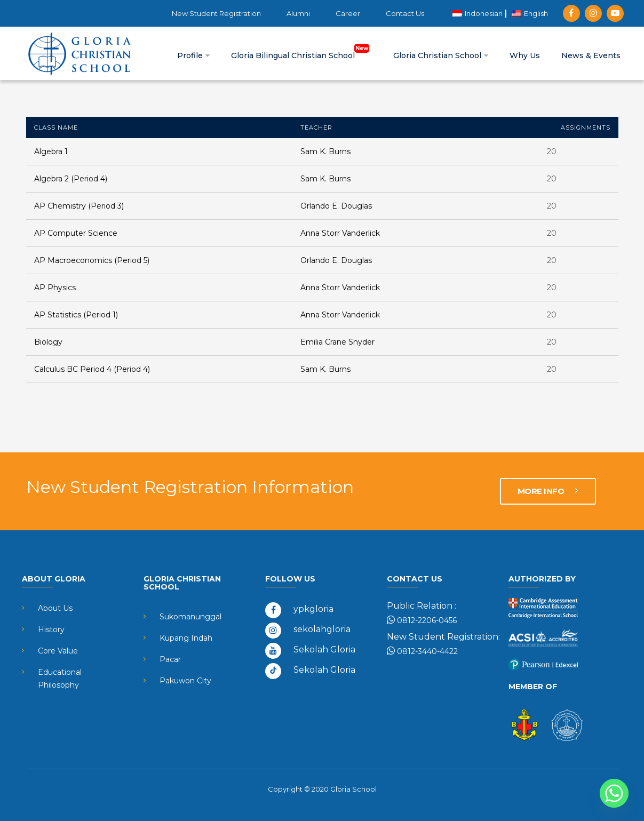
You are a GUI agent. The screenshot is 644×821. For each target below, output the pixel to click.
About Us (55, 608)
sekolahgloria (322, 629)
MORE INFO (548, 491)
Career (348, 13)
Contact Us (405, 13)
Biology (48, 342)
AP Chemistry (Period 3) (79, 206)
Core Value (58, 651)
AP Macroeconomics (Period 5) (92, 260)
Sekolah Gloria (324, 649)
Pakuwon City (185, 681)
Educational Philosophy (60, 679)
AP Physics (55, 288)
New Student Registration (216, 13)
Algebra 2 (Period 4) (71, 179)
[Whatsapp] (614, 793)
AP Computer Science (76, 233)
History (51, 629)
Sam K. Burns (325, 152)
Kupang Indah (186, 638)
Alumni (298, 13)
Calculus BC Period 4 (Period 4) (92, 369)
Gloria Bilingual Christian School (301, 55)
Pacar (170, 659)
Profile (193, 55)
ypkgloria (313, 609)
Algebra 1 (51, 152)
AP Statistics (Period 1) (76, 315)
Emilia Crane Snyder (337, 342)
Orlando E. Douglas (336, 206)
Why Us (525, 55)
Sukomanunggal (190, 617)
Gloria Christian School (441, 55)
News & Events (591, 55)
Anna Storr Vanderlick (340, 233)
